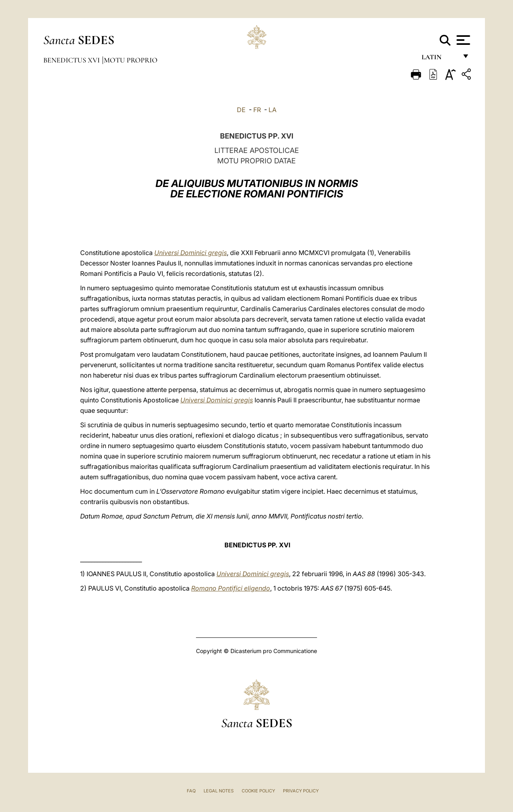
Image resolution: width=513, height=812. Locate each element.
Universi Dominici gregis (191, 253)
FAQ (191, 791)
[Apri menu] (462, 40)
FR (257, 110)
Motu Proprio (131, 60)
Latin (439, 59)
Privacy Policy (301, 791)
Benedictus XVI (72, 60)
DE (241, 110)
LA (273, 110)
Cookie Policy (258, 791)
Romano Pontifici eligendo (231, 588)
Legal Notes (219, 791)
